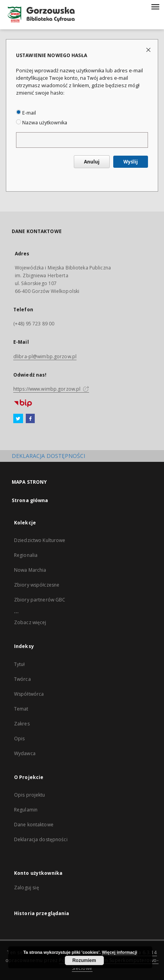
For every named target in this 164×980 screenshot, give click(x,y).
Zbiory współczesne (37, 585)
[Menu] (155, 6)
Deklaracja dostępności (41, 839)
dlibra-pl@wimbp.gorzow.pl (45, 356)
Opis (19, 739)
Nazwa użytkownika (42, 123)
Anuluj (92, 162)
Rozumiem (84, 960)
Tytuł (20, 664)
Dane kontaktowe (34, 825)
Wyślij (131, 162)
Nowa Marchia (30, 570)
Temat (21, 709)
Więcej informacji (119, 952)
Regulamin (26, 810)
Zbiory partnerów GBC (40, 600)
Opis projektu (30, 795)
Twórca (22, 679)
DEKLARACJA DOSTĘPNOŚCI (48, 456)
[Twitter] (18, 419)
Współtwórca (29, 694)
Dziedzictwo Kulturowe (40, 540)
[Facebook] (30, 419)
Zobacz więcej (30, 622)
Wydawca (25, 753)
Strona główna (30, 500)
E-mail (26, 113)
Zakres (22, 724)
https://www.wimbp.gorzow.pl (51, 389)
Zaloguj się (27, 888)
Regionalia (26, 555)
